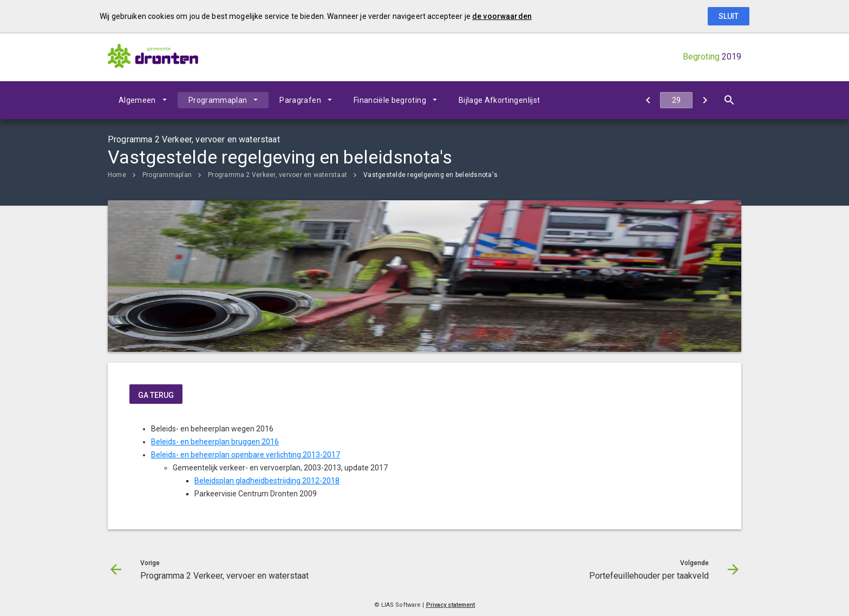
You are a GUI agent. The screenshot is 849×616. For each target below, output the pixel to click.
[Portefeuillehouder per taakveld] (705, 100)
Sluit (729, 16)
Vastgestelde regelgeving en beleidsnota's (430, 175)
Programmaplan (218, 100)
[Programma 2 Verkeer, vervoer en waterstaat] (648, 100)
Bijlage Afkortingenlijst (499, 100)
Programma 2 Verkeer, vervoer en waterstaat (277, 175)
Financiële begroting (390, 100)
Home (117, 175)
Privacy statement (451, 605)
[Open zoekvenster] (729, 100)
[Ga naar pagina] (676, 100)
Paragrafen (300, 100)
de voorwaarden (502, 16)
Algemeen (137, 100)
